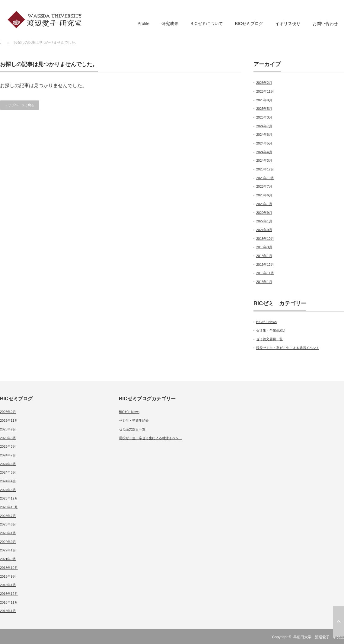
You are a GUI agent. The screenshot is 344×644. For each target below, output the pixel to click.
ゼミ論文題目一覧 (269, 339)
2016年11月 (265, 273)
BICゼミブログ (249, 24)
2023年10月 (265, 178)
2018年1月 (264, 256)
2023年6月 (264, 195)
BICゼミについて (207, 24)
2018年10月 (265, 239)
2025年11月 (265, 91)
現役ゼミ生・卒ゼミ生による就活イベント (288, 348)
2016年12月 (265, 265)
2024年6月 (264, 135)
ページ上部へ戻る (339, 621)
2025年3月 (264, 117)
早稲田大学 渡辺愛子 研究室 (319, 637)
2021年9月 (264, 230)
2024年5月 (264, 143)
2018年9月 (264, 247)
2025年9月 (264, 100)
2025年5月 (264, 109)
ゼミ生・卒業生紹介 (271, 330)
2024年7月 (264, 126)
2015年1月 (264, 282)
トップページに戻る (19, 105)
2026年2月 (264, 83)
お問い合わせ (325, 24)
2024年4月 (264, 152)
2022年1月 (264, 221)
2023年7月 (264, 186)
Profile (144, 24)
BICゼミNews (266, 322)
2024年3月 (264, 160)
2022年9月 (264, 213)
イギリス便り (288, 24)
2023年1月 (264, 204)
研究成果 (170, 24)
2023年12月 (265, 169)
